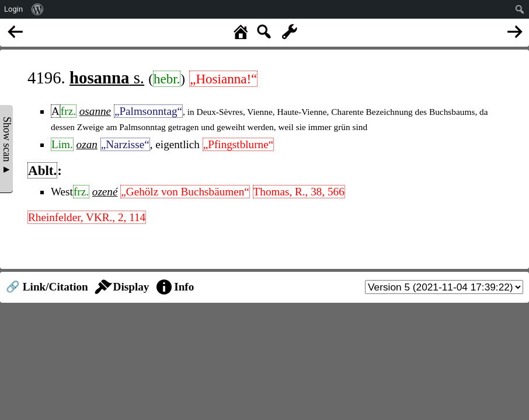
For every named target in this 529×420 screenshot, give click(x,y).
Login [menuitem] (13, 9)
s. (107, 78)
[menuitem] (38, 9)
